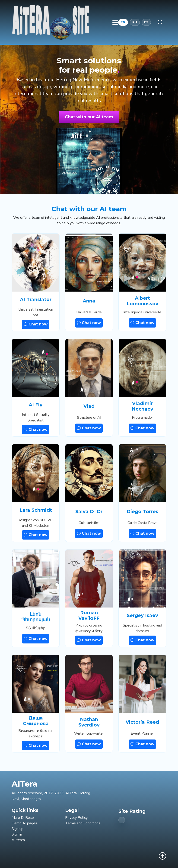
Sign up (17, 829)
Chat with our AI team (89, 117)
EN (123, 22)
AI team (18, 840)
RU (135, 22)
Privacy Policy (76, 818)
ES (146, 22)
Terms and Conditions (83, 823)
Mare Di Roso (23, 818)
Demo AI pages (24, 823)
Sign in (17, 834)
